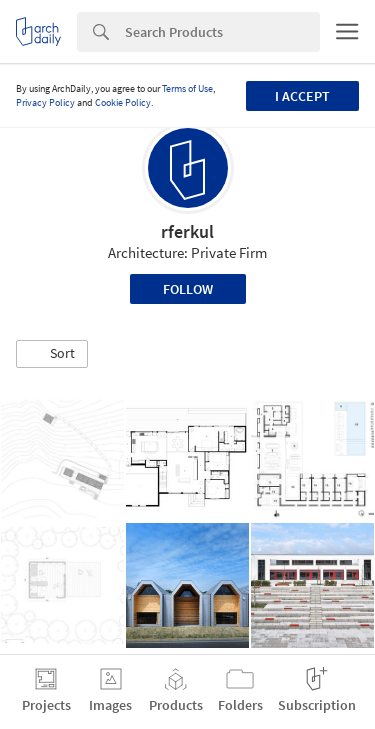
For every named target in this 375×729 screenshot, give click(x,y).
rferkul (187, 231)
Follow (188, 289)
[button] (52, 354)
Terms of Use (187, 88)
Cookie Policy (123, 102)
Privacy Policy (45, 102)
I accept (302, 96)
